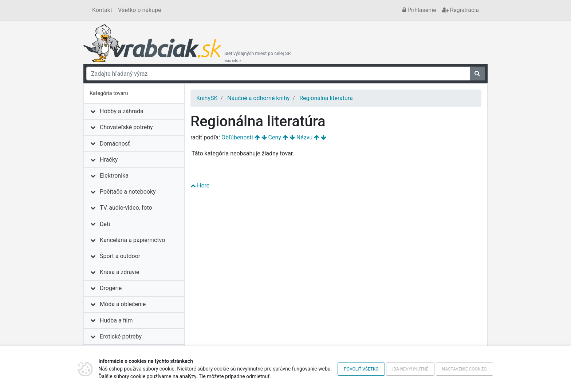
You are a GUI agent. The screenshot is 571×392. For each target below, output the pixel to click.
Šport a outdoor (120, 256)
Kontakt (102, 10)
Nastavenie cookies (464, 369)
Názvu (305, 137)
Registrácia (460, 10)
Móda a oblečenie (123, 304)
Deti (105, 224)
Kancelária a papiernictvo (132, 240)
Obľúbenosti (237, 137)
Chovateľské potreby (126, 127)
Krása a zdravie (119, 272)
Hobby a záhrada (122, 111)
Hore (200, 185)
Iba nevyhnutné (410, 369)
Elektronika (114, 176)
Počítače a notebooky (128, 192)
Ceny (275, 137)
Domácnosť (115, 144)
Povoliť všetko (361, 369)
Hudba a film (116, 320)
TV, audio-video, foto (126, 208)
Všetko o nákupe (139, 10)
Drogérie (111, 288)
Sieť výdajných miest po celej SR (257, 57)
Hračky (109, 160)
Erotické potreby (121, 336)
